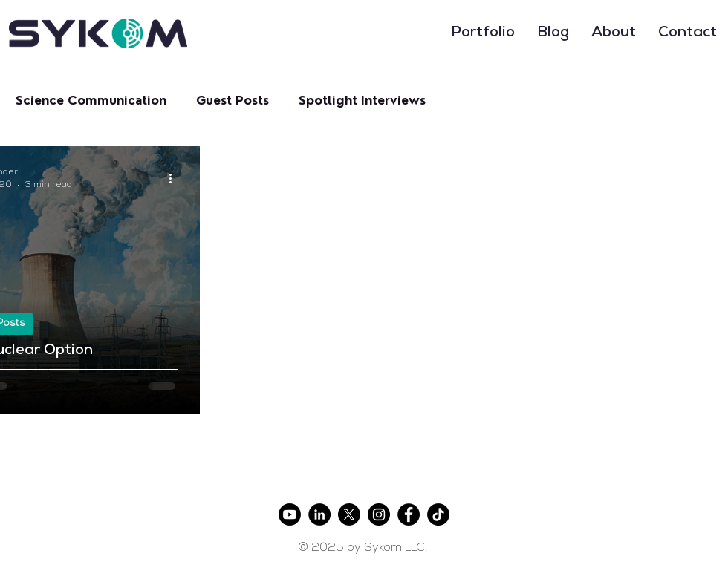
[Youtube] (290, 514)
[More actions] (175, 178)
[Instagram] (379, 514)
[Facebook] (409, 514)
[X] (349, 514)
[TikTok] (438, 514)
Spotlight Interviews (362, 101)
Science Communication (91, 101)
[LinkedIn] (319, 514)
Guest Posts (233, 101)
